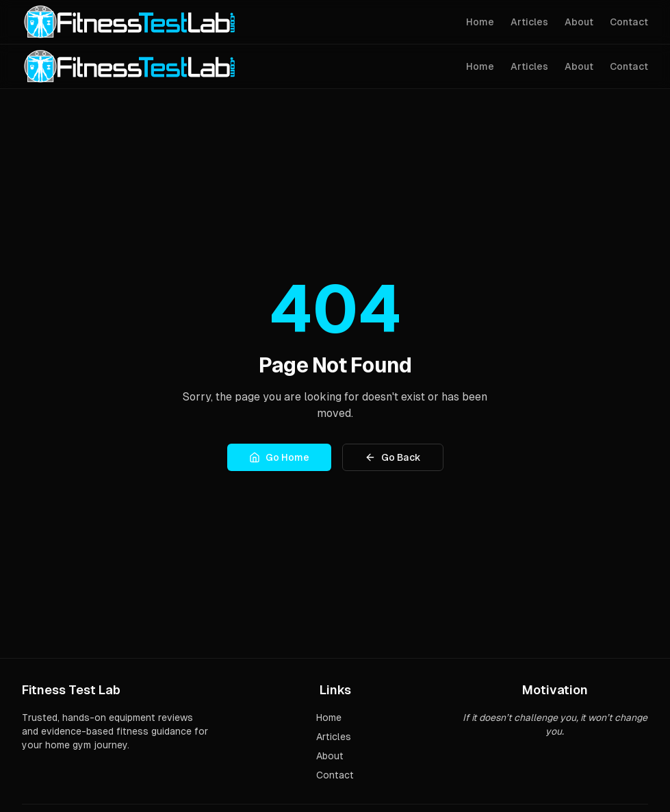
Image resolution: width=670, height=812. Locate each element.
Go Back (393, 457)
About (579, 22)
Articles (529, 22)
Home (480, 22)
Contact (629, 22)
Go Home (279, 457)
